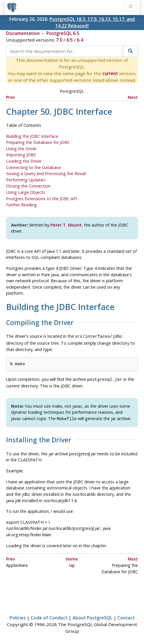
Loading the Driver (24, 161)
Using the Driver (21, 149)
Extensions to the (42, 199)
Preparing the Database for (38, 142)
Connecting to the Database (33, 167)
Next (133, 97)
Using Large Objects (26, 192)
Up (72, 564)
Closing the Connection (28, 186)
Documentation (23, 33)
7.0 (59, 40)
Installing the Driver (39, 438)
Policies (18, 616)
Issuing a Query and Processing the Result (46, 173)
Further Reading (21, 205)
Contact (126, 616)
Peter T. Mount (66, 225)
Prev (11, 97)
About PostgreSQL (92, 616)
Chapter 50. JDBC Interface (59, 111)
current (110, 73)
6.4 (80, 40)
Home (72, 557)
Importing (21, 155)
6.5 (70, 40)
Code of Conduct (49, 616)
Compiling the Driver (40, 323)
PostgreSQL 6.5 (63, 33)
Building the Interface (32, 136)
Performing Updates (26, 180)
